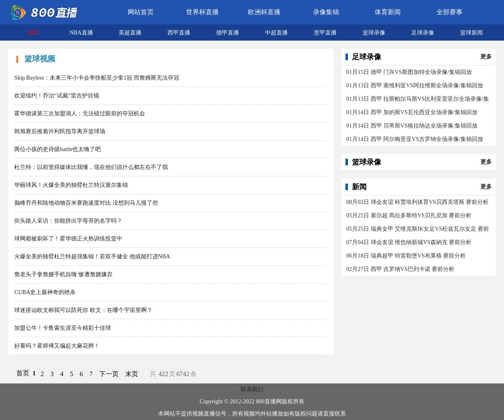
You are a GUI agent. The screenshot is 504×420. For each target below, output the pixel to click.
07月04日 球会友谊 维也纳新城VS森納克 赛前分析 (409, 242)
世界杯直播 (202, 12)
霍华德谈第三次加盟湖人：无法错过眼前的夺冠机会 (80, 114)
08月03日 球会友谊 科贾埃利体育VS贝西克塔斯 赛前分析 (417, 202)
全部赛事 (450, 12)
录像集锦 (326, 12)
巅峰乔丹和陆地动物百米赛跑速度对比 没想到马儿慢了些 (86, 203)
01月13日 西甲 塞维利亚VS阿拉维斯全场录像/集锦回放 (415, 86)
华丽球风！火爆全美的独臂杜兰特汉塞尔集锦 (71, 185)
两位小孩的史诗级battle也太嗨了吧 (58, 149)
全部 (33, 33)
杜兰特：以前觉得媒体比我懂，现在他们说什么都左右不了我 (91, 167)
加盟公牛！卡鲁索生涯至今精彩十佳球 (63, 328)
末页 (132, 374)
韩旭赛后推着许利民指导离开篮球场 (60, 131)
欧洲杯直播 (264, 12)
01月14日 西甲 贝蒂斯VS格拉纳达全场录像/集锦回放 (412, 126)
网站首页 (141, 12)
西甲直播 (179, 33)
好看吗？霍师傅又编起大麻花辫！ (57, 346)
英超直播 (130, 33)
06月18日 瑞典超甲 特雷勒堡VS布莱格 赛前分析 (406, 256)
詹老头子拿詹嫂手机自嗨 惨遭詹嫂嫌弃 (63, 274)
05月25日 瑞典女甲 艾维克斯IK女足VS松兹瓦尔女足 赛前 (418, 229)
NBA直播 (81, 33)
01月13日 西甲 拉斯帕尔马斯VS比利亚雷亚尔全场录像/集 (418, 99)
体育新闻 (388, 12)
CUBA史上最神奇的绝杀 (45, 292)
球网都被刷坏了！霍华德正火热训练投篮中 (68, 239)
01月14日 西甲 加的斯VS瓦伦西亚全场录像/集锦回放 (412, 112)
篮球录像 (374, 33)
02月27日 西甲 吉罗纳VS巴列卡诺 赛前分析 (400, 269)
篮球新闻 (471, 33)
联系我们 (252, 389)
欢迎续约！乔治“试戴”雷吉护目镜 (56, 96)
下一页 (109, 374)
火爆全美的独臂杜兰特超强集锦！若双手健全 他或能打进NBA (92, 257)
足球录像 (423, 33)
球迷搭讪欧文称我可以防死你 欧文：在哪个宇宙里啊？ (83, 310)
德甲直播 (228, 33)
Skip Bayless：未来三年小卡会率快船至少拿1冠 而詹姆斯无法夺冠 (97, 78)
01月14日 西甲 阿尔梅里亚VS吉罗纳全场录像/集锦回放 (415, 139)
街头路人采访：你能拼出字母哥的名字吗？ (68, 221)
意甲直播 (325, 33)
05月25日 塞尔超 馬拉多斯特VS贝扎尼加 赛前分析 (409, 215)
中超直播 (276, 33)
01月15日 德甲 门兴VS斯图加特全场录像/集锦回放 (409, 72)
